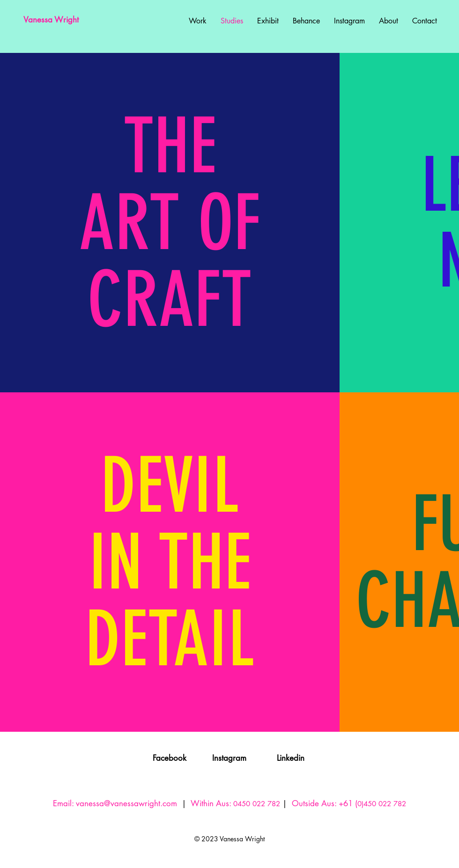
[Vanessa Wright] (69, 20)
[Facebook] (170, 758)
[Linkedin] (291, 758)
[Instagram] (229, 758)
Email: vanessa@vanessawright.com (115, 803)
